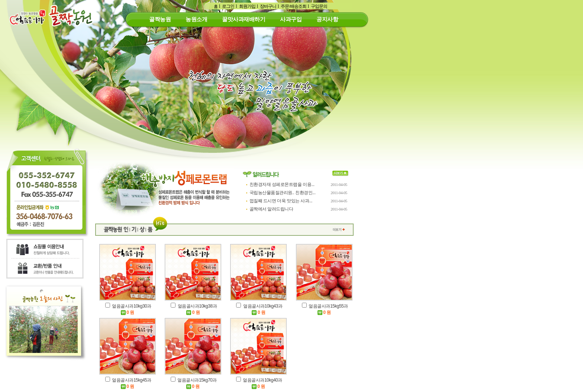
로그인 (228, 6)
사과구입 (291, 19)
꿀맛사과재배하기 (244, 19)
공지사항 (327, 19)
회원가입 (247, 6)
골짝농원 (160, 19)
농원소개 (196, 19)
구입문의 (319, 6)
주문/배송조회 (293, 6)
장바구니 (268, 6)
